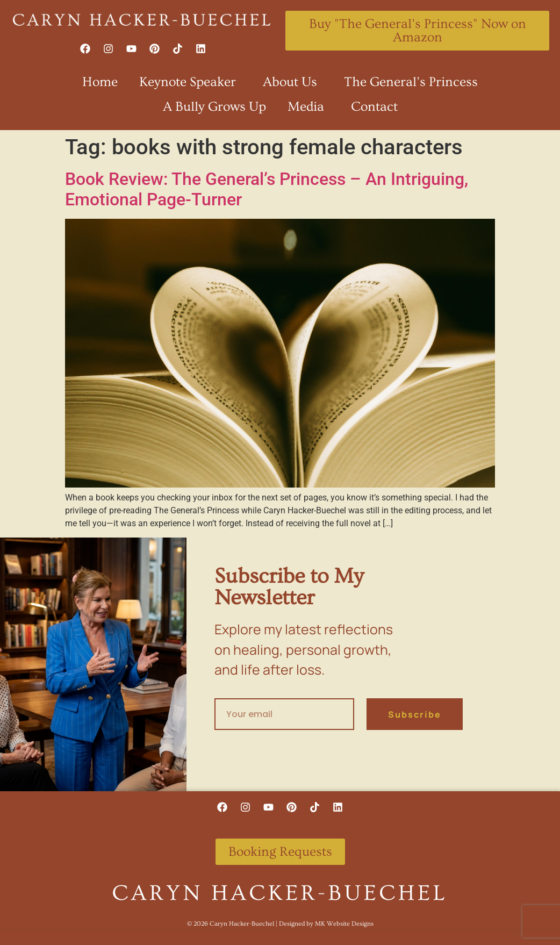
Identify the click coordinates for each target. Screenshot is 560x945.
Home (100, 82)
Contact (374, 107)
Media (308, 107)
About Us (293, 82)
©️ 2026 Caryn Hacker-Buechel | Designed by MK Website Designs (280, 924)
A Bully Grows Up (214, 107)
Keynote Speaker (190, 82)
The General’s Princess (411, 82)
